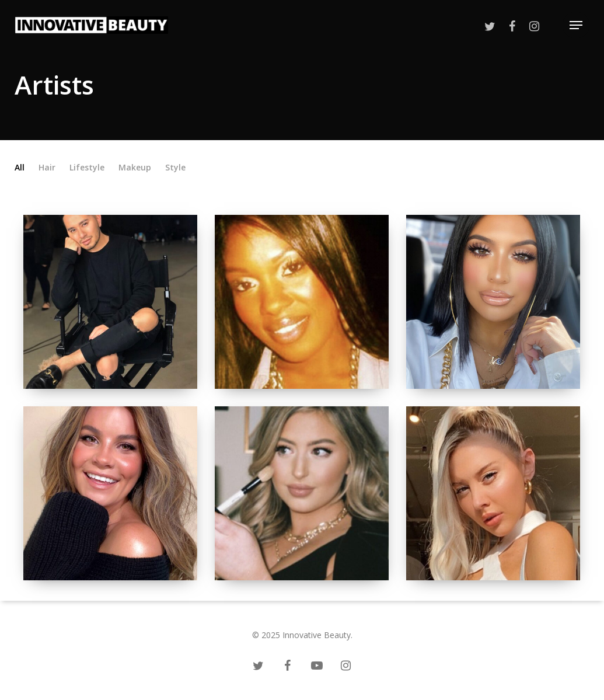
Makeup (135, 168)
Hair (47, 168)
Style (175, 168)
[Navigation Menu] (576, 25)
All (20, 168)
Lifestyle (87, 168)
